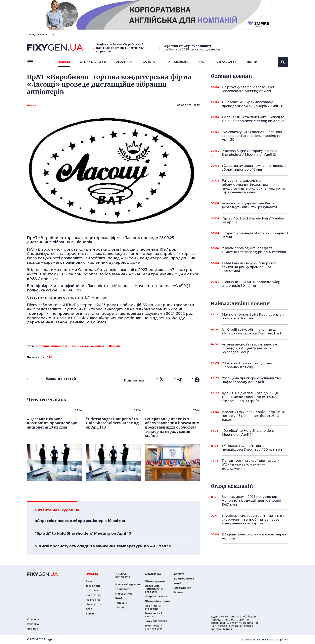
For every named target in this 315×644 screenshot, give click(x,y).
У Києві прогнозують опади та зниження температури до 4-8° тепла (103, 546)
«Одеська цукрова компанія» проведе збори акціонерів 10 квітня (254, 168)
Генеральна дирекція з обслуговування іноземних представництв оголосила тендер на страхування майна (253, 186)
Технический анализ (154, 615)
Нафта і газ (93, 600)
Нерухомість (124, 594)
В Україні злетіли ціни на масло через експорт (254, 536)
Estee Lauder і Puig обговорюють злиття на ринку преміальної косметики (250, 267)
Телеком (121, 603)
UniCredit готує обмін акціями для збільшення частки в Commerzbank (252, 332)
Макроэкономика (157, 596)
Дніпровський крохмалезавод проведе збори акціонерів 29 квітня (252, 104)
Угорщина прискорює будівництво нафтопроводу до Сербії (251, 380)
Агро (89, 609)
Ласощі (114, 346)
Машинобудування (128, 584)
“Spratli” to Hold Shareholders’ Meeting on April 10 (83, 533)
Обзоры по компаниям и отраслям (154, 589)
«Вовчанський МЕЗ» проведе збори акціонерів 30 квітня (252, 284)
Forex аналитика (156, 621)
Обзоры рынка (155, 581)
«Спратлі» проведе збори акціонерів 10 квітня (80, 521)
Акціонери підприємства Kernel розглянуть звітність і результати (249, 206)
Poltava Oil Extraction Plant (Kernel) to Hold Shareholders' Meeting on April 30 (254, 119)
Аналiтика (124, 62)
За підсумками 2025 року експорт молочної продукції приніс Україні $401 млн (251, 501)
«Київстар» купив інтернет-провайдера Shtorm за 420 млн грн (252, 448)
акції (202, 62)
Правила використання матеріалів (264, 639)
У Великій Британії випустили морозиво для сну (249, 366)
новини (64, 62)
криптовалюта (177, 62)
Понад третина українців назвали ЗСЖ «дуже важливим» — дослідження (251, 464)
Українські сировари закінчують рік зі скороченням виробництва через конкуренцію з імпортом (254, 519)
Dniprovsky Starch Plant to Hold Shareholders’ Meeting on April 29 (249, 89)
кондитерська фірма (88, 346)
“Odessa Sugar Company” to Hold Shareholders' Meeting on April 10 (250, 153)
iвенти (252, 62)
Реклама (33, 624)
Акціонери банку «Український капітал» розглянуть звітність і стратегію (119, 48)
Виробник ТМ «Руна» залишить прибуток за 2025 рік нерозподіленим (190, 48)
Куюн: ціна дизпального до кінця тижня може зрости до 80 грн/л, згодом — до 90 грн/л (250, 397)
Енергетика (94, 595)
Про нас (32, 629)
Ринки (32, 105)
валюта (149, 62)
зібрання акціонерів (52, 346)
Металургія (93, 604)
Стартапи (92, 590)
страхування (227, 62)
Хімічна (120, 608)
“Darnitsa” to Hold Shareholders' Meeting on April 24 (249, 433)
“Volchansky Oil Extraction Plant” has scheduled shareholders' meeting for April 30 (252, 136)
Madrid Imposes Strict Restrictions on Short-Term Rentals (253, 317)
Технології (93, 586)
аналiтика (153, 574)
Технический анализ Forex (154, 627)
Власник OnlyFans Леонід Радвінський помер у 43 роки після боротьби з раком (255, 416)
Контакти (33, 619)
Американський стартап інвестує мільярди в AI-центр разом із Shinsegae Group (250, 348)
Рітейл (120, 598)
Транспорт (123, 589)
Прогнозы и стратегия (153, 607)
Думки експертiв (93, 62)
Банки (90, 614)
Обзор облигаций (157, 601)
